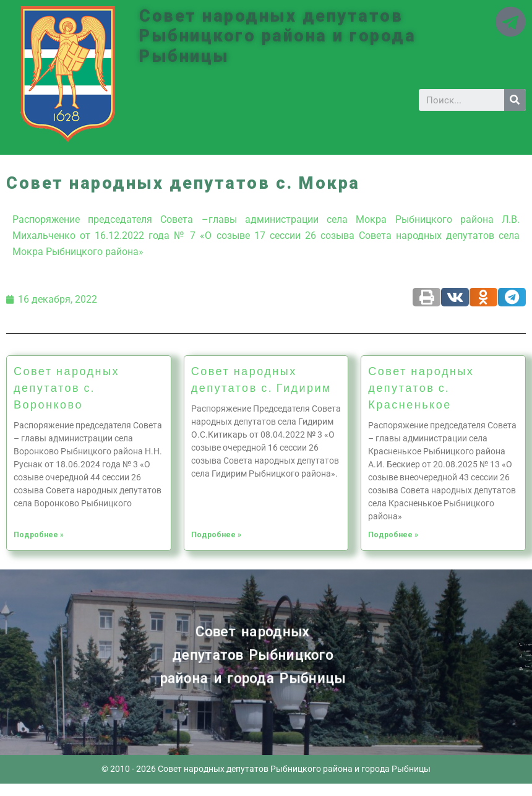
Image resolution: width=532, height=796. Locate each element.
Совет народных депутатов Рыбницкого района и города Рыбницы (277, 36)
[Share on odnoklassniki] (483, 297)
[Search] (515, 100)
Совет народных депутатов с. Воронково (66, 387)
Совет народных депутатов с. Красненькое (421, 387)
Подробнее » (39, 535)
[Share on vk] (455, 297)
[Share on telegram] (512, 297)
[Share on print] (427, 297)
